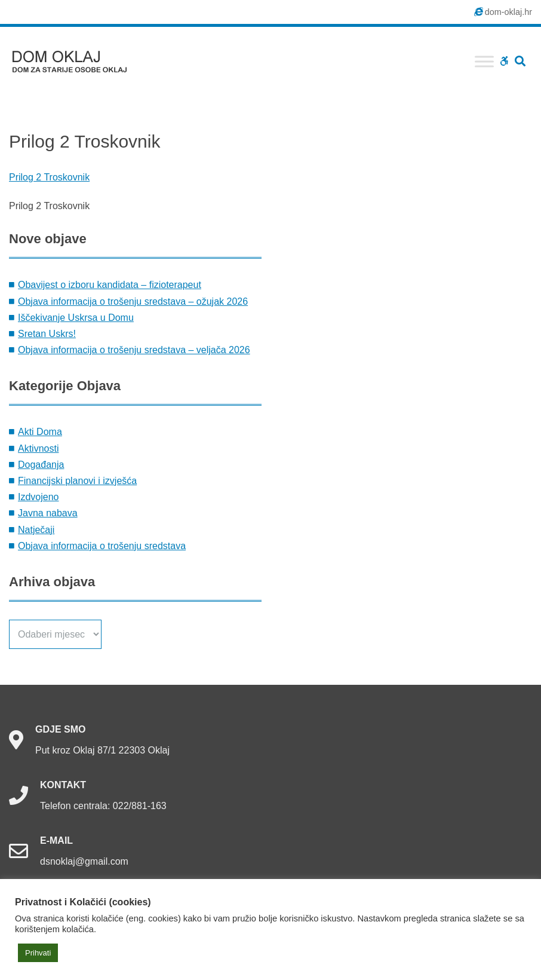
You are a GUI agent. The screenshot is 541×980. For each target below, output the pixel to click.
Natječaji (36, 530)
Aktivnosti (38, 448)
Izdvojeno (39, 497)
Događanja (41, 465)
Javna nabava (48, 513)
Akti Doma (40, 432)
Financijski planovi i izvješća (77, 481)
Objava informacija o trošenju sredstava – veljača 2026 (134, 350)
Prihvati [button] (38, 953)
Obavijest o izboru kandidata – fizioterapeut (110, 285)
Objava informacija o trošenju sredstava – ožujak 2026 (133, 301)
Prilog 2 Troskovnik (49, 177)
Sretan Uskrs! (47, 334)
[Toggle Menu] (484, 61)
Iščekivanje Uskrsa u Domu (76, 318)
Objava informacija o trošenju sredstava (102, 546)
